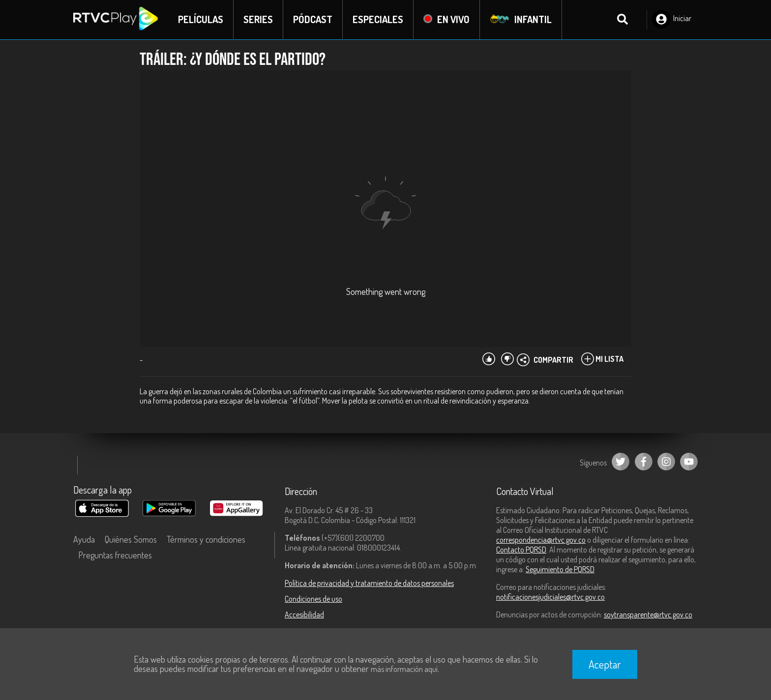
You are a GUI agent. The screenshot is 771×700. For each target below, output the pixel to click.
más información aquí (404, 669)
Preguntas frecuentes (115, 555)
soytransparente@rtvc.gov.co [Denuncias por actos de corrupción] (648, 614)
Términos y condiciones (206, 539)
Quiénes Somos (131, 539)
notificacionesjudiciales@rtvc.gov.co (550, 597)
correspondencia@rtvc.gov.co (541, 540)
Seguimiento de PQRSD (560, 569)
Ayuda (84, 539)
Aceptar (605, 664)
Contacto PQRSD (521, 550)
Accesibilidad (304, 614)
